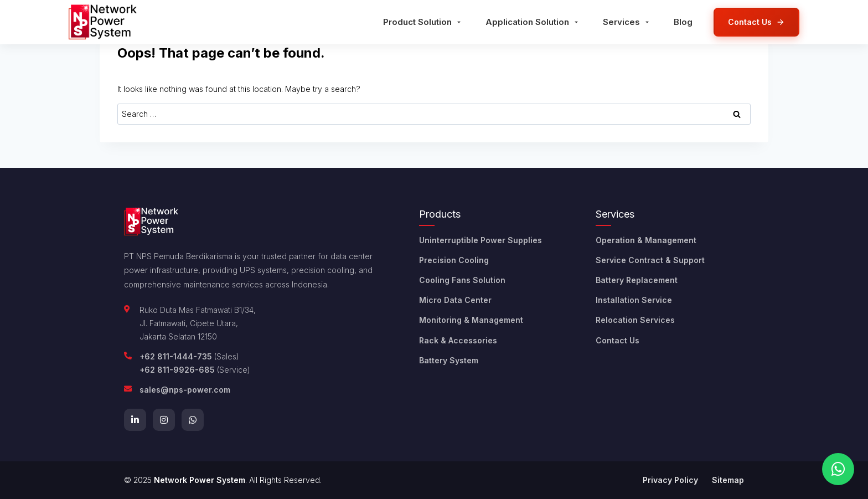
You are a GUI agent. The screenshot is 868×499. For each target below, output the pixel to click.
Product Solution (423, 22)
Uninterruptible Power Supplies (480, 240)
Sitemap (728, 480)
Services (627, 22)
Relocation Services (635, 320)
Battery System (449, 360)
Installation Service (634, 300)
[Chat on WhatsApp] (838, 469)
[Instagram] (164, 420)
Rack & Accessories (458, 340)
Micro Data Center (455, 300)
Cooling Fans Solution (462, 280)
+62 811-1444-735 (176, 356)
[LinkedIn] (135, 420)
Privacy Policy (670, 480)
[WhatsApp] (193, 420)
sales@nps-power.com (185, 390)
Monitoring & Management (471, 320)
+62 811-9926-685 (177, 370)
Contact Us (618, 340)
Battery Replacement (637, 280)
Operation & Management (646, 240)
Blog (683, 22)
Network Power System (200, 480)
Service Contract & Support (650, 260)
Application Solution (533, 22)
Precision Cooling (454, 260)
